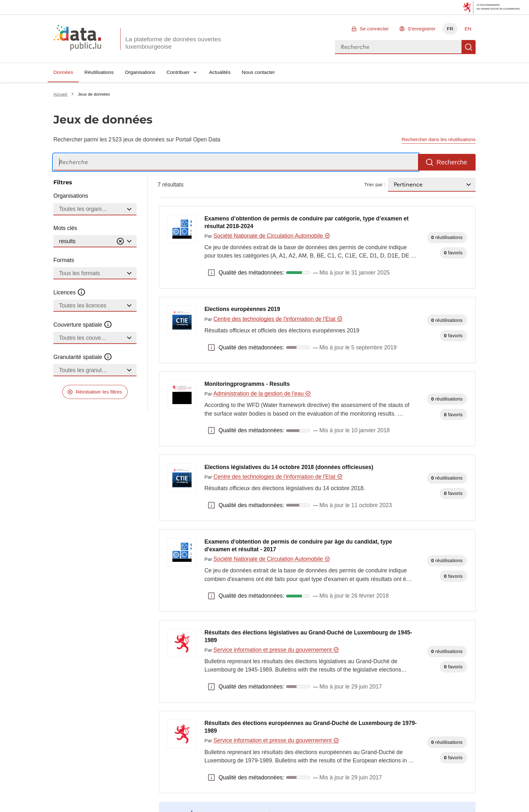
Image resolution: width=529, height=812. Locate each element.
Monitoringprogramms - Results (247, 384)
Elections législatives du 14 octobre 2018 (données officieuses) (289, 467)
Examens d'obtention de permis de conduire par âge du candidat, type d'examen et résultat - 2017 (298, 545)
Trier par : (375, 184)
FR (450, 29)
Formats (64, 260)
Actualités (220, 72)
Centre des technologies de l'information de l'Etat (278, 319)
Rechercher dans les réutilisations (439, 139)
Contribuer (178, 72)
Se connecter (374, 29)
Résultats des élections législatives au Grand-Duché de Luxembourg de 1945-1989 (308, 636)
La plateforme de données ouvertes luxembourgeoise (173, 43)
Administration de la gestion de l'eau (262, 394)
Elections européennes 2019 (242, 309)
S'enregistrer (422, 29)
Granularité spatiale (83, 357)
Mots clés (65, 228)
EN (468, 29)
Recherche (469, 47)
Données (63, 72)
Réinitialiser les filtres (99, 392)
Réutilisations (99, 72)
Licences (70, 292)
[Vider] (120, 241)
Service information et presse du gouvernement (276, 650)
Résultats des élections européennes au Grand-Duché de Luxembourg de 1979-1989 (311, 727)
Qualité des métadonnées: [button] (211, 273)
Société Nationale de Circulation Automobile (272, 236)
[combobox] (398, 47)
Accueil (61, 94)
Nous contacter (258, 72)
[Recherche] (236, 162)
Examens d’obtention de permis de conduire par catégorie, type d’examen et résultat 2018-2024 (306, 222)
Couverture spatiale (83, 325)
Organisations (140, 72)
